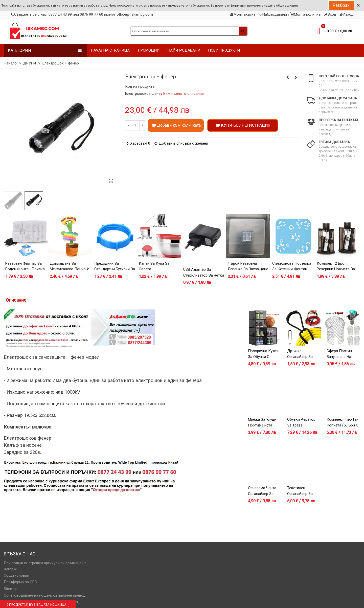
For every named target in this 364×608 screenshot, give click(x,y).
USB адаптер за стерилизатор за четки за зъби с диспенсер (204, 275)
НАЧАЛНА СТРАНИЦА (110, 50)
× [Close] (358, 5)
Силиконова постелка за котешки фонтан (292, 266)
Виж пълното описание (184, 94)
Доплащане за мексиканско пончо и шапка (70, 269)
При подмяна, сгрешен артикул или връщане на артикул (45, 566)
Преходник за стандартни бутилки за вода (115, 269)
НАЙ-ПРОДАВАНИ (184, 50)
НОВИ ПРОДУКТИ (224, 50)
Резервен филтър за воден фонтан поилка (25, 266)
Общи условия (16, 575)
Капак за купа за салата (154, 266)
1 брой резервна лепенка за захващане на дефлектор (248, 269)
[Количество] (135, 125)
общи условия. (287, 5)
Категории (45, 50)
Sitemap (11, 589)
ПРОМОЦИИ (149, 50)
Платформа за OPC (20, 582)
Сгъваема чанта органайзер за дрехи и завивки (263, 494)
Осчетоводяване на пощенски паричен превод (45, 595)
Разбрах (341, 5)
